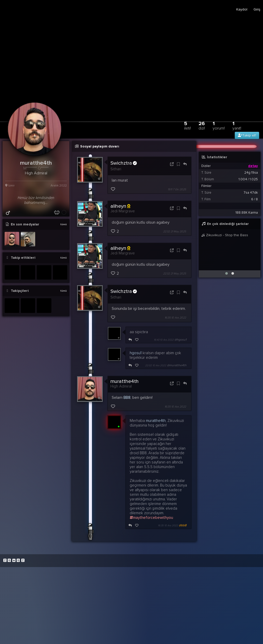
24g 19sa (251, 173)
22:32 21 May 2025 (175, 231)
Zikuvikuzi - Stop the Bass (225, 235)
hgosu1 (136, 353)
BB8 (127, 398)
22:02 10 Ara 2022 (156, 365)
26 (202, 126)
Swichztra (124, 163)
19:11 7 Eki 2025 (177, 189)
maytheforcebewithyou (151, 518)
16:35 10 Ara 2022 (175, 318)
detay (253, 166)
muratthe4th (125, 381)
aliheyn (120, 206)
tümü (63, 224)
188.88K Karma (247, 213)
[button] (227, 273)
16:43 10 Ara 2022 (164, 340)
